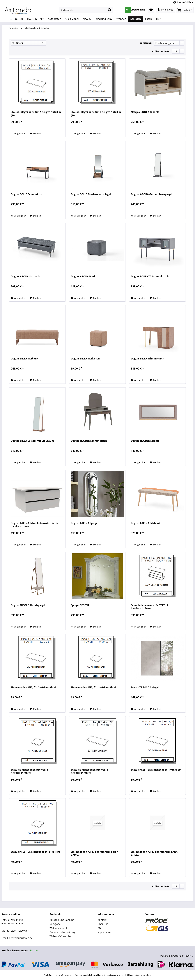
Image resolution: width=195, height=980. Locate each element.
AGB (100, 928)
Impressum (104, 932)
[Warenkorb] (185, 10)
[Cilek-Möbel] (72, 19)
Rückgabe (55, 924)
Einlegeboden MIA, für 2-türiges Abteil (34, 687)
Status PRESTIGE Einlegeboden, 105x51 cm (156, 770)
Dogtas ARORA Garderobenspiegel (152, 194)
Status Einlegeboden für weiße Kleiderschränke (29, 771)
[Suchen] (110, 10)
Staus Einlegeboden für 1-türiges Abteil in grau (96, 113)
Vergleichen (18, 134)
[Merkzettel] (151, 10)
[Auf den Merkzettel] (35, 134)
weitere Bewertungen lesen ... (177, 956)
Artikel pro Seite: (161, 51)
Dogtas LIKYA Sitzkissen (85, 359)
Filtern (18, 43)
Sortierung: (146, 43)
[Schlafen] (136, 19)
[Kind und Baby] (104, 19)
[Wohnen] (121, 19)
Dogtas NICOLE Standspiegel (28, 605)
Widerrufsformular (60, 936)
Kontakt (102, 920)
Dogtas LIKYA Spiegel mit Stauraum (32, 441)
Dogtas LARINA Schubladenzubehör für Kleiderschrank (35, 525)
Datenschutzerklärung (62, 932)
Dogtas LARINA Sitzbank (146, 523)
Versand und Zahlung (62, 920)
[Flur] (158, 19)
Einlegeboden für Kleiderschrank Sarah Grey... (95, 853)
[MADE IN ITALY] (35, 19)
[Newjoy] (87, 19)
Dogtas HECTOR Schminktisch (89, 441)
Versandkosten (110, 975)
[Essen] (149, 19)
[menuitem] (86, 11)
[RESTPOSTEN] (15, 19)
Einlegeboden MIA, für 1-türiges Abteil (94, 687)
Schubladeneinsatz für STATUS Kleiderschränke (149, 607)
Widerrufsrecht (58, 928)
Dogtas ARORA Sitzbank (25, 277)
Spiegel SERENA (80, 605)
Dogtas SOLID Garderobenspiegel (91, 194)
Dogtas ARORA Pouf (83, 277)
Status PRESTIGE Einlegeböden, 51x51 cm (35, 852)
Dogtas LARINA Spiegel (85, 523)
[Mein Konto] (165, 10)
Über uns (103, 924)
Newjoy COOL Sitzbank (145, 112)
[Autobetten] (55, 19)
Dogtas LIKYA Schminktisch (148, 359)
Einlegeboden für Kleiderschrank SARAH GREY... (155, 853)
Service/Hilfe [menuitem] (182, 2)
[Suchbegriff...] (86, 10)
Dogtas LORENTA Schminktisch (150, 277)
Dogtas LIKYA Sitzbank (25, 359)
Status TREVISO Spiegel (145, 687)
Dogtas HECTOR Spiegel (145, 441)
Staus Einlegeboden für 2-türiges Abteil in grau (36, 113)
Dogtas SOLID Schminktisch (28, 194)
